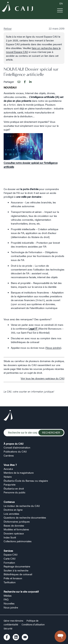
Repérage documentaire (17, 566)
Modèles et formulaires (16, 529)
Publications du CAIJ (15, 451)
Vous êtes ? (10, 465)
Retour (8, 28)
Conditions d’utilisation (33, 624)
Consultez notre (13, 163)
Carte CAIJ (10, 558)
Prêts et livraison (13, 578)
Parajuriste (10, 484)
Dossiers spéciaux (14, 533)
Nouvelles (9, 603)
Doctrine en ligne (13, 510)
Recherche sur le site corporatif (21, 591)
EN (61, 3)
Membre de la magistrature (19, 473)
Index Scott (10, 537)
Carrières (9, 455)
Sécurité (8, 628)
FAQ (6, 599)
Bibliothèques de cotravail (18, 574)
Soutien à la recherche (16, 570)
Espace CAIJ (11, 554)
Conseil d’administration (17, 447)
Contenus (9, 502)
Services (8, 551)
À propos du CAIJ (14, 444)
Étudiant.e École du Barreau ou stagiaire (26, 481)
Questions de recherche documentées (25, 517)
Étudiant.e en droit (14, 488)
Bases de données (14, 525)
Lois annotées (11, 514)
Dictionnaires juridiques (17, 521)
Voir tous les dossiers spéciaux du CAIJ (43, 378)
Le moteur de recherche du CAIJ (22, 506)
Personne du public (15, 492)
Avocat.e (8, 469)
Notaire (8, 477)
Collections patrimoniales (18, 541)
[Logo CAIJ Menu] (17, 7)
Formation (9, 562)
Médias (8, 595)
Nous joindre (53, 348)
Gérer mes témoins (14, 621)
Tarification (10, 582)
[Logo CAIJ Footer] (8, 416)
